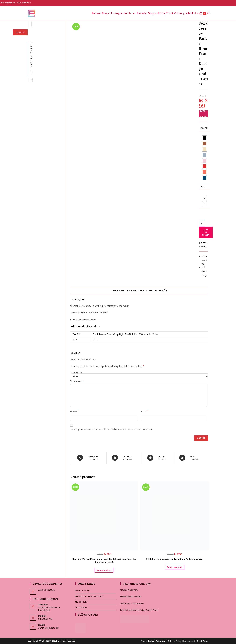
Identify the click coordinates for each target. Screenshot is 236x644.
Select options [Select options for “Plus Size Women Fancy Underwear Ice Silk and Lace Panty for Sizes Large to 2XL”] (104, 570)
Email (145, 412)
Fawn (109, 334)
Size (203, 186)
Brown (103, 334)
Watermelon (146, 334)
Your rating (76, 372)
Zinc (155, 334)
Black (95, 334)
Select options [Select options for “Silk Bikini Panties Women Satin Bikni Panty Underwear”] (175, 567)
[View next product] (206, 23)
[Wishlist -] (191, 13)
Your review (77, 381)
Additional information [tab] (140, 291)
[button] (203, 244)
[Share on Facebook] (124, 458)
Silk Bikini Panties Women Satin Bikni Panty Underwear (175, 558)
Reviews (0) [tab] (161, 291)
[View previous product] (202, 23)
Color (204, 128)
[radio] (205, 138)
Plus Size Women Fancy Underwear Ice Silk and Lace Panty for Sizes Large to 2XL (104, 560)
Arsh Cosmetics (46, 589)
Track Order (81, 607)
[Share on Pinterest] (158, 458)
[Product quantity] (201, 224)
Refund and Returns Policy (89, 596)
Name (74, 412)
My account (81, 601)
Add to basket (206, 232)
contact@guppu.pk (48, 627)
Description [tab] (118, 291)
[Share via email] (190, 458)
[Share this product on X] (89, 458)
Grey (116, 334)
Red (136, 334)
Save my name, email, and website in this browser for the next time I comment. (112, 429)
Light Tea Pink (126, 334)
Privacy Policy (82, 590)
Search (20, 32)
